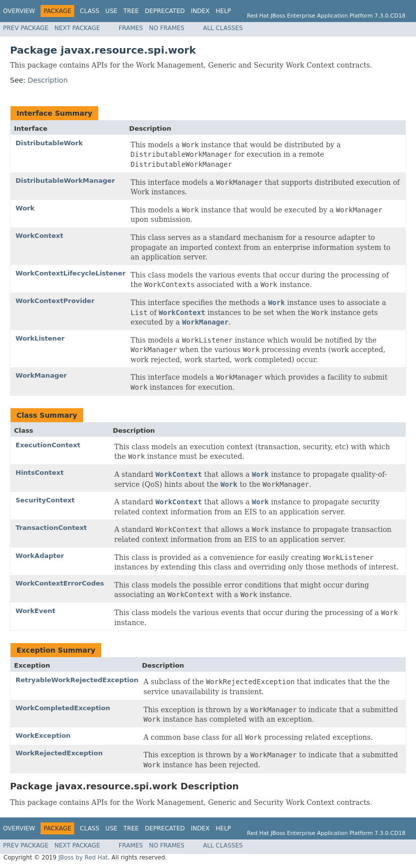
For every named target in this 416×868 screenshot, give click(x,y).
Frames (131, 28)
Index (200, 11)
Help (223, 11)
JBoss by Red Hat (83, 857)
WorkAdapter (40, 556)
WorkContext (39, 236)
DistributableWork (49, 143)
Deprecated (165, 11)
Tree (131, 11)
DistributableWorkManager (65, 181)
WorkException (43, 736)
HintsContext (40, 473)
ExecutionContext (48, 445)
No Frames (167, 28)
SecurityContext (45, 500)
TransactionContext (51, 528)
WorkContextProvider (55, 301)
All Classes (223, 28)
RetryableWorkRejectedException (77, 680)
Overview (19, 11)
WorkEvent (36, 611)
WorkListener (40, 338)
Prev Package (26, 28)
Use (111, 11)
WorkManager (41, 375)
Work (25, 208)
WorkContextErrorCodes (60, 583)
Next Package (77, 28)
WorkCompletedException (63, 708)
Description (48, 80)
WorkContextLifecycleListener (71, 273)
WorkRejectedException (59, 753)
